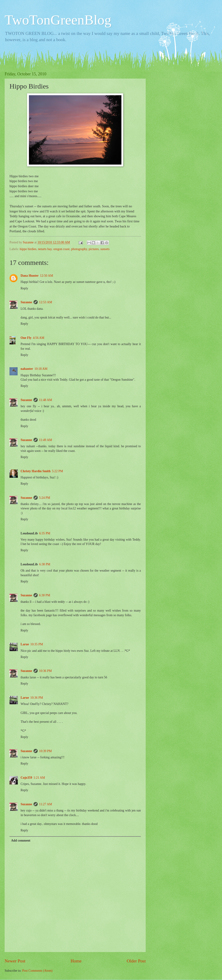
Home (76, 961)
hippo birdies (28, 249)
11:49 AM (46, 440)
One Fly (26, 338)
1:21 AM (39, 778)
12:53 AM (46, 302)
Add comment (21, 841)
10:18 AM (41, 369)
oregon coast (62, 249)
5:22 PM (58, 471)
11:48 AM (46, 400)
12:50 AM (46, 276)
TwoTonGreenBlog (58, 20)
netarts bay (45, 249)
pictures (94, 249)
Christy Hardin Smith (36, 471)
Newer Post (15, 961)
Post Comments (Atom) (37, 971)
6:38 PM (45, 564)
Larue (25, 644)
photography (79, 249)
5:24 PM (45, 498)
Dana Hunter (30, 276)
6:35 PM (45, 533)
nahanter (27, 369)
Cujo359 (26, 778)
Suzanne (26, 302)
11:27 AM (46, 804)
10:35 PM (37, 644)
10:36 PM (45, 671)
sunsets (105, 249)
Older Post (136, 961)
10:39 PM (45, 751)
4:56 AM (39, 338)
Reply (24, 288)
